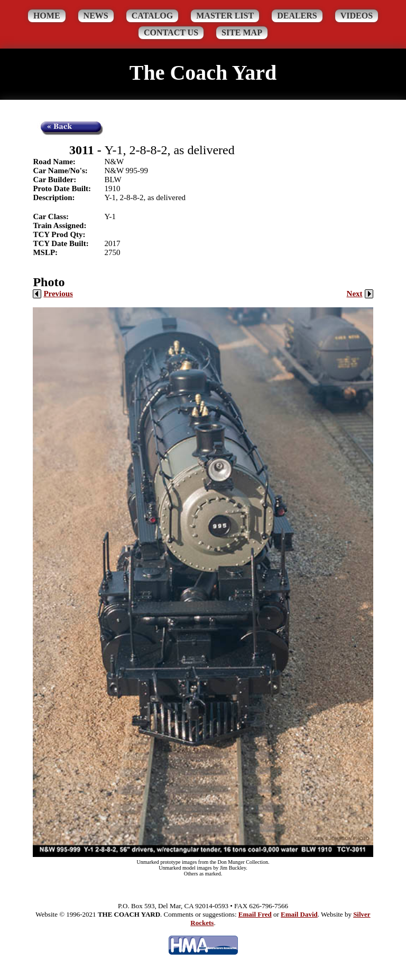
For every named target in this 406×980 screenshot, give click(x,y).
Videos (357, 16)
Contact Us (171, 32)
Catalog (153, 16)
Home (47, 16)
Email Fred (255, 914)
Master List (225, 16)
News (96, 16)
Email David (299, 914)
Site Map (242, 32)
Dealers (297, 16)
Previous (53, 294)
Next (360, 294)
